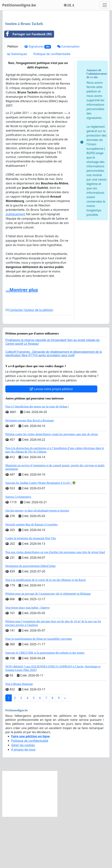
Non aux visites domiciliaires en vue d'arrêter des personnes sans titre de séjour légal (55, 604)
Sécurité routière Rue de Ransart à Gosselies (31, 576)
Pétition (13, 98)
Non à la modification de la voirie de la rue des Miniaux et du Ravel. (46, 631)
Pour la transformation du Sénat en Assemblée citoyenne (39, 690)
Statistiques (17, 105)
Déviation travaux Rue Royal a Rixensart (30, 472)
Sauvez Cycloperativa (18, 548)
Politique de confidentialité (52, 105)
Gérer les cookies (23, 796)
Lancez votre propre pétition (51, 440)
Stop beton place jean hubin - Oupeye (27, 659)
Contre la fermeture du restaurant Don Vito (31, 590)
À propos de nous (23, 801)
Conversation (68, 98)
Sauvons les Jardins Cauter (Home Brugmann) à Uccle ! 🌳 (41, 534)
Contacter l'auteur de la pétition (29, 361)
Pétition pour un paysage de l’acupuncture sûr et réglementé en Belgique (48, 645)
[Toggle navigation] (105, 5)
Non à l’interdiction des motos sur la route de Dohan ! (37, 458)
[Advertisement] (56, 42)
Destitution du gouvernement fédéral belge (31, 617)
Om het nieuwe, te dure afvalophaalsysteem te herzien (37, 562)
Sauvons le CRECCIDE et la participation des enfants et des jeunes (45, 704)
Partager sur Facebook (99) (28, 85)
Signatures (38, 98)
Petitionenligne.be (19, 5)
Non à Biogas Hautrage (19, 735)
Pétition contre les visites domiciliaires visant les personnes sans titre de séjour (52, 486)
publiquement (15, 265)
